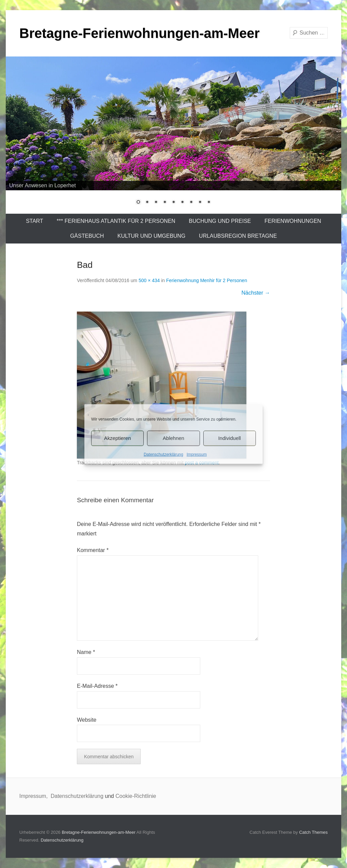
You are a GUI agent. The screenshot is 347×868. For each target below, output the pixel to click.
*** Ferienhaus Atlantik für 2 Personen (116, 221)
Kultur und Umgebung (152, 236)
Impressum (197, 454)
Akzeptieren (117, 438)
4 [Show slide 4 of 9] (165, 203)
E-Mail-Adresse (97, 686)
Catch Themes (313, 832)
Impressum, (34, 796)
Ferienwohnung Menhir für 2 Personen (207, 280)
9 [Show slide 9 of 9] (209, 203)
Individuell (230, 438)
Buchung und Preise (220, 221)
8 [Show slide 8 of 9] (200, 203)
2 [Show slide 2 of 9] (147, 203)
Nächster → (256, 293)
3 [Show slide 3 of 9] (156, 203)
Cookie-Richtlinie (136, 796)
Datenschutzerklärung (164, 454)
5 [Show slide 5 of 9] (173, 203)
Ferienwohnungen (293, 221)
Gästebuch (87, 236)
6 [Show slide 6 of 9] (182, 203)
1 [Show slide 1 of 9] (138, 203)
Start (34, 221)
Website (87, 720)
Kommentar (93, 550)
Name (86, 652)
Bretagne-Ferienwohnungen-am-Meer (139, 33)
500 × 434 (149, 280)
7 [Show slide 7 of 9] (191, 203)
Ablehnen (173, 438)
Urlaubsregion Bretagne (238, 236)
